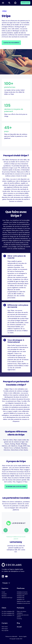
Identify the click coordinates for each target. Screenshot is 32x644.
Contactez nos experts (11, 43)
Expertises (5, 588)
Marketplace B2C (21, 598)
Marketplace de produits (22, 594)
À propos (5, 623)
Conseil (3, 592)
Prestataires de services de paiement (23, 616)
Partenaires (9, 537)
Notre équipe (5, 629)
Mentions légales (23, 636)
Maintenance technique (7, 598)
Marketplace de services (22, 592)
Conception (4, 594)
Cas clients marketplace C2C (8, 615)
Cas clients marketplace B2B (8, 611)
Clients (4, 608)
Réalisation (4, 596)
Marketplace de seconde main (24, 603)
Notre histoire (5, 627)
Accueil (19, 627)
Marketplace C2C (21, 599)
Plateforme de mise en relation (24, 601)
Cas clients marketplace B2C (8, 613)
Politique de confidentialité (11, 636)
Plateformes (21, 588)
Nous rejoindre (5, 631)
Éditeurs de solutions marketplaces (22, 612)
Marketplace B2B (21, 596)
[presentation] (6, 530)
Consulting (19, 619)
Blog (18, 623)
